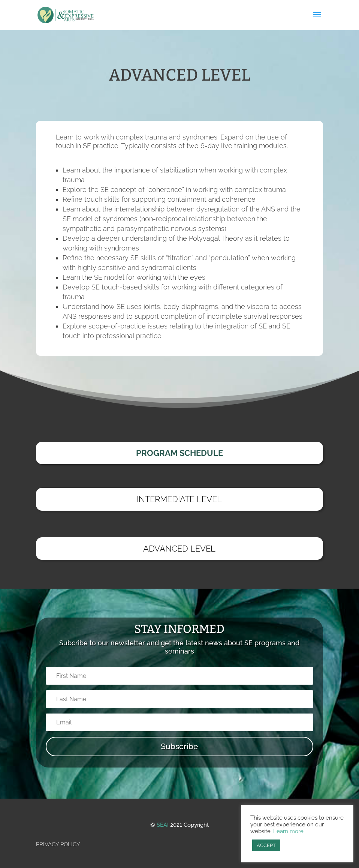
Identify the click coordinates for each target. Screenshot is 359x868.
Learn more (288, 831)
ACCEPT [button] (266, 845)
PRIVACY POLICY (58, 844)
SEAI (163, 825)
